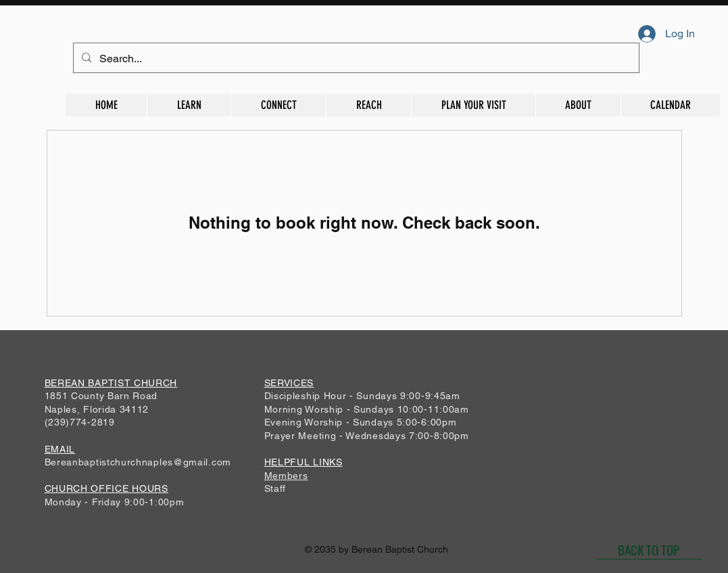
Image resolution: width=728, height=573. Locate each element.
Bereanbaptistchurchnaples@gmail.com (138, 462)
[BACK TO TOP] (649, 549)
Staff (275, 488)
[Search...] (355, 59)
